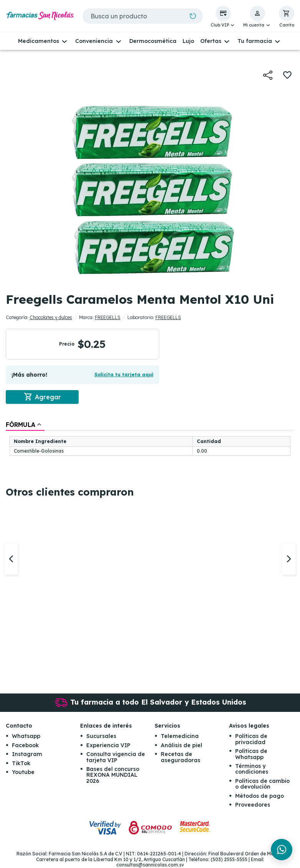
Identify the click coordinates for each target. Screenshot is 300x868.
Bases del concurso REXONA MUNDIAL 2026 (113, 775)
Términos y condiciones (252, 769)
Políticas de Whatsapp (251, 754)
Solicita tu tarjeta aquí (124, 375)
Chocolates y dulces (51, 317)
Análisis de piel (181, 745)
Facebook (25, 745)
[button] (223, 17)
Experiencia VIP (108, 745)
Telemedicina (180, 736)
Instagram (27, 754)
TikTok (21, 763)
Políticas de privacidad (251, 739)
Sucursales (101, 736)
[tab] (25, 425)
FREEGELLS (108, 317)
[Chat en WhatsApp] (282, 850)
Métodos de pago (260, 796)
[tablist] (150, 439)
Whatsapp (26, 736)
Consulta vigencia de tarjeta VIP (116, 757)
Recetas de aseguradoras (180, 757)
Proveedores (253, 805)
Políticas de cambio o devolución (262, 784)
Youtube (23, 772)
